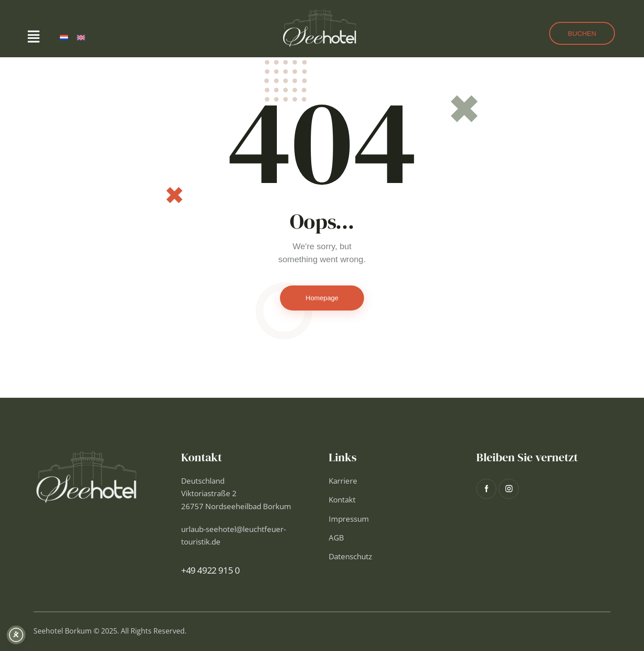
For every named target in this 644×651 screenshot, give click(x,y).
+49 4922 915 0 (210, 570)
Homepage (322, 298)
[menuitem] (64, 38)
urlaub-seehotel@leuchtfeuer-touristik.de (233, 535)
